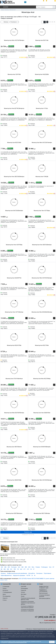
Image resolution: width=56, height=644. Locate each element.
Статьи (5, 600)
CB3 (2, 567)
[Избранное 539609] (54, 191)
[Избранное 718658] (26, 427)
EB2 (8, 569)
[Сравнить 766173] (52, 361)
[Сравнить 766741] (24, 226)
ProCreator (14, 567)
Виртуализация (43, 593)
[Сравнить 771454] (52, 496)
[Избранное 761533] (54, 462)
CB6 (5, 567)
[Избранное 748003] (26, 260)
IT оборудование (7, 592)
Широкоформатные (6, 575)
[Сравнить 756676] (24, 328)
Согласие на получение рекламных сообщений (27, 610)
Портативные (47, 573)
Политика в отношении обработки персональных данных (28, 603)
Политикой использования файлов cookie (17, 643)
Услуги (5, 588)
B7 (53, 567)
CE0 (9, 567)
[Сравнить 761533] (52, 462)
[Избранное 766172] (26, 361)
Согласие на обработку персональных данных (27, 607)
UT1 (25, 569)
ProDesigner (45, 567)
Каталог (5, 7)
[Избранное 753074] (54, 529)
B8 (1, 569)
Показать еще (28, 532)
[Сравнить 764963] (52, 328)
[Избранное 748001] (26, 89)
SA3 (19, 567)
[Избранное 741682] (26, 496)
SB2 (22, 567)
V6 (31, 569)
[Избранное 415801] (54, 123)
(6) (51, 295)
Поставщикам (7, 596)
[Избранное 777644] (54, 394)
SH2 (29, 567)
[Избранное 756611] (26, 529)
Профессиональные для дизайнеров (17, 573)
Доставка (24, 594)
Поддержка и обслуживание (43, 590)
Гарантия (23, 590)
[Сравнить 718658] (24, 427)
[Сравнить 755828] (24, 462)
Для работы (32, 573)
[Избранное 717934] (26, 191)
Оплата (23, 592)
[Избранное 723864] (26, 123)
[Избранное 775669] (54, 158)
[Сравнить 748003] (24, 260)
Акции (23, 596)
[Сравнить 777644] (52, 394)
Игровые (3, 573)
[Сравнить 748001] (24, 89)
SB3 (26, 567)
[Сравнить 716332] (24, 393)
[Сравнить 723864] (24, 123)
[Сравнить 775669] (52, 158)
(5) (51, 91)
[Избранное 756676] (26, 328)
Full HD (28, 575)
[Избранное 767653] (26, 293)
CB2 (5, 569)
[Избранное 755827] (54, 428)
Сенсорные (39, 573)
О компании (6, 586)
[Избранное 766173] (54, 361)
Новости (5, 598)
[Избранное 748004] (54, 225)
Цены (4, 594)
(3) (23, 57)
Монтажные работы (45, 598)
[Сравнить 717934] (24, 191)
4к (35, 575)
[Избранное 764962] (54, 260)
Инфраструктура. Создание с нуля (44, 587)
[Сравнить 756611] (24, 529)
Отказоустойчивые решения (44, 596)
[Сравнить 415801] (52, 123)
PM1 (15, 569)
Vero (50, 567)
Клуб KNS (24, 586)
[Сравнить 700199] (24, 157)
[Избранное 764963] (54, 328)
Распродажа (24, 588)
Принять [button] (52, 642)
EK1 (11, 569)
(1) (51, 57)
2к (32, 575)
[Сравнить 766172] (24, 361)
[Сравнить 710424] (52, 89)
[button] (42, 22)
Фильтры (5, 22)
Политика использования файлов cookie (28, 599)
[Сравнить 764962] (52, 260)
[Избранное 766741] (26, 226)
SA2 (21, 569)
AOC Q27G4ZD (23, 579)
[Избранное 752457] (54, 55)
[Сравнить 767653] (24, 293)
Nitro (33, 567)
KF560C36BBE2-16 (40, 579)
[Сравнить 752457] (52, 55)
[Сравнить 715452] (52, 293)
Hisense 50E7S (31, 579)
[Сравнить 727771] (24, 55)
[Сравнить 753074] (52, 529)
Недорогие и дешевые (19, 575)
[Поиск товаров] (44, 7)
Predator (38, 567)
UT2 (28, 569)
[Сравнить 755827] (52, 428)
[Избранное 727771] (26, 55)
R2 (18, 569)
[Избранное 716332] (26, 393)
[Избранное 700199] (26, 157)
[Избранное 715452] (54, 293)
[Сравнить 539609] (52, 191)
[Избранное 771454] (54, 496)
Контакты (5, 590)
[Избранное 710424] (54, 89)
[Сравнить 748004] (52, 225)
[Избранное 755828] (26, 462)
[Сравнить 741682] (24, 496)
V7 (34, 569)
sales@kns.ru (52, 620)
